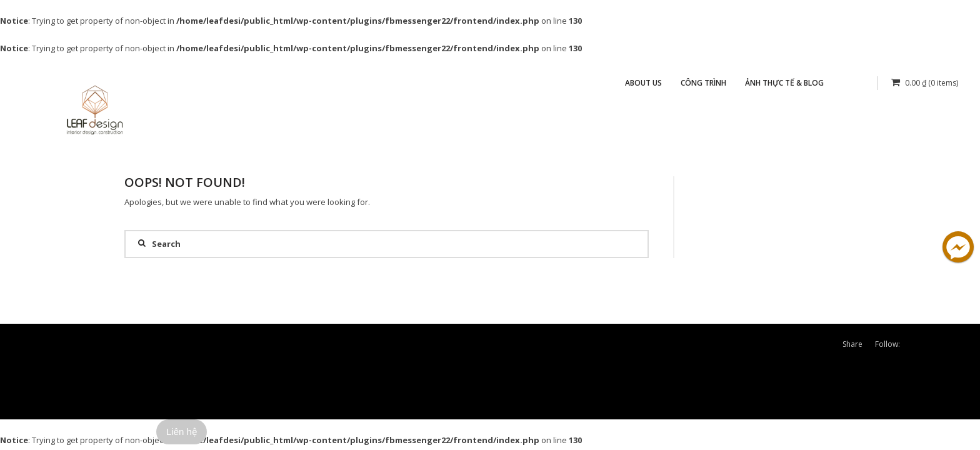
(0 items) (925, 83)
